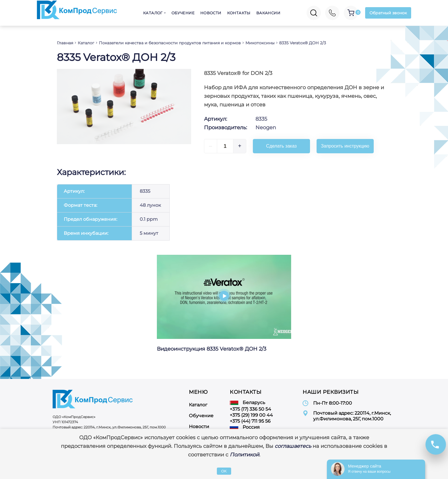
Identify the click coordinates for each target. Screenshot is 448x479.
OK (224, 471)
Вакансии (268, 13)
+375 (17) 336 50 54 (250, 409)
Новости (211, 13)
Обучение (183, 13)
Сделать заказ (281, 146)
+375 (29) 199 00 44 (251, 415)
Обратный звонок (388, 13)
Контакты (239, 13)
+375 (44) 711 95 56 (250, 421)
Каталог (153, 13)
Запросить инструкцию (345, 146)
